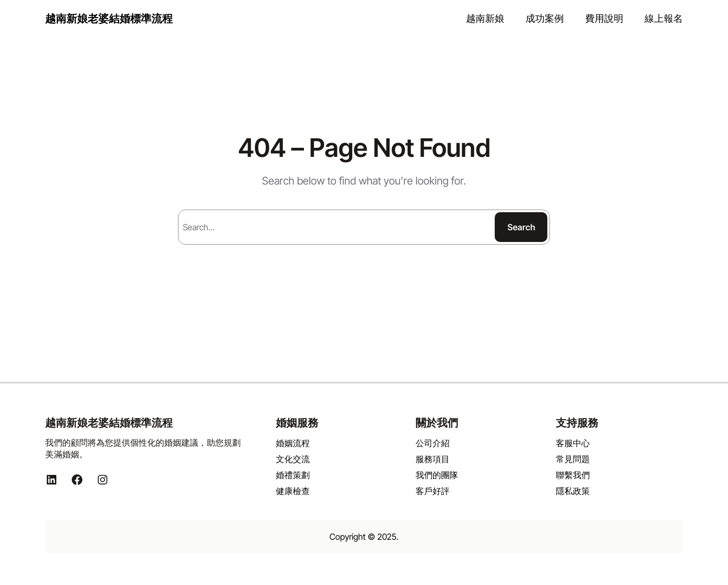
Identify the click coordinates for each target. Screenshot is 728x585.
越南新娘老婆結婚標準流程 (109, 19)
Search (521, 227)
